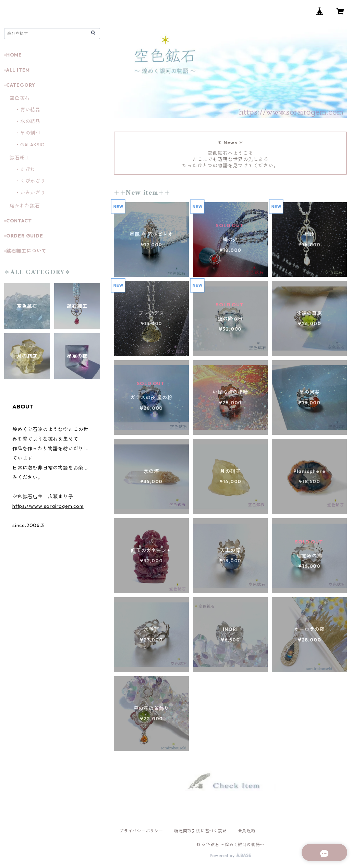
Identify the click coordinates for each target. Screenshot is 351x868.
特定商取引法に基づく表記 (201, 831)
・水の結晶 (28, 121)
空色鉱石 (20, 98)
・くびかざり (30, 181)
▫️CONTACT (18, 221)
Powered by (231, 855)
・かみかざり (30, 193)
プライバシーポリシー (141, 831)
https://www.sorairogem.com (48, 506)
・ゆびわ (25, 169)
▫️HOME (13, 55)
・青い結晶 (28, 110)
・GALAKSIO (30, 145)
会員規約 (247, 831)
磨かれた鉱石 (25, 206)
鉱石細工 (20, 158)
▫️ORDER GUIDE (24, 236)
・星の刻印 (28, 133)
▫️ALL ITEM (17, 70)
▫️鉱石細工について (25, 251)
